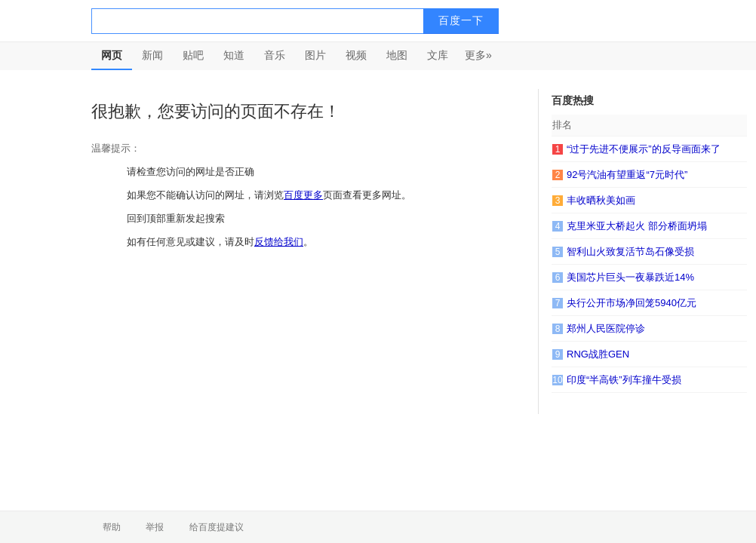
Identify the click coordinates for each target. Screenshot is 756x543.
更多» (478, 55)
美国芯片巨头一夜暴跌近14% (630, 277)
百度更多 (303, 195)
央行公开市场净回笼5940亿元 (632, 303)
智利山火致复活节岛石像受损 (630, 252)
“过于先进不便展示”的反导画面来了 (644, 149)
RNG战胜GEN (598, 354)
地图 (397, 55)
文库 (438, 55)
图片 (315, 55)
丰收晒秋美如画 (601, 200)
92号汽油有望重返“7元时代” (627, 175)
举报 (155, 527)
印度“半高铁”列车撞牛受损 (624, 380)
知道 (234, 55)
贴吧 (193, 55)
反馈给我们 (279, 242)
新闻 (152, 55)
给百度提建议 (217, 527)
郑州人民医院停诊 (606, 328)
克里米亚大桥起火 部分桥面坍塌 (637, 226)
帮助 (112, 527)
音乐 (275, 55)
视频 (356, 55)
